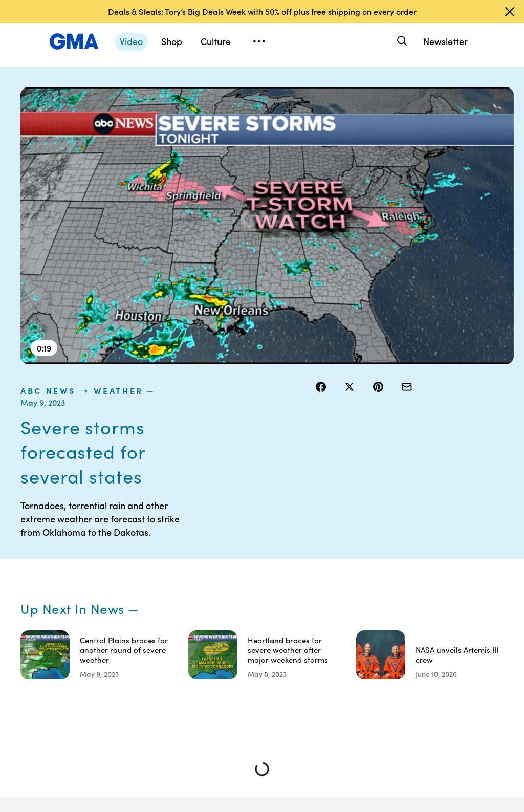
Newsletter (445, 41)
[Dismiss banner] (510, 12)
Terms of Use (321, 586)
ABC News (340, 93)
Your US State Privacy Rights (391, 572)
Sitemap (46, 737)
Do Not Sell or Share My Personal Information (322, 637)
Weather (411, 93)
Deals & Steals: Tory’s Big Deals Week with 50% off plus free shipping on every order (262, 11)
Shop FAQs (455, 567)
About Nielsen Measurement (391, 627)
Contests (315, 567)
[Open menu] (259, 41)
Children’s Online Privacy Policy (327, 673)
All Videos (453, 623)
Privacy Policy (323, 604)
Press (378, 650)
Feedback (385, 669)
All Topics (453, 641)
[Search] (401, 41)
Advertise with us (323, 701)
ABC (445, 604)
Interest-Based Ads (394, 600)
